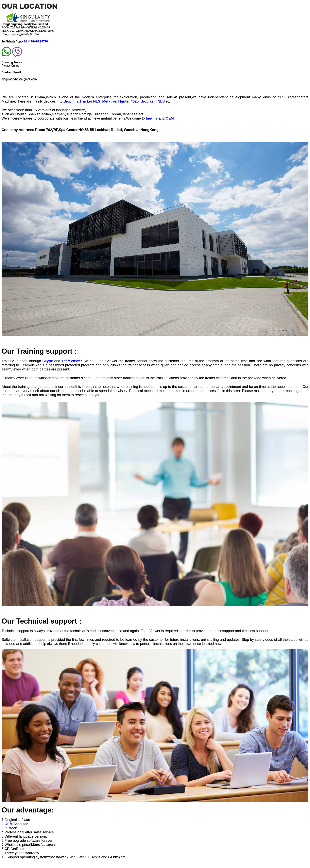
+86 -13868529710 (35, 42)
